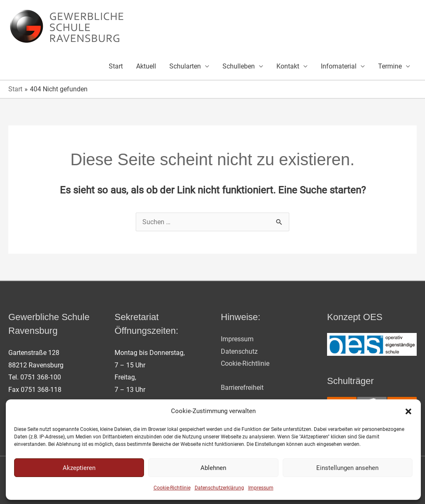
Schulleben (239, 66)
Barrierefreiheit (242, 388)
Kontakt (288, 66)
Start (116, 66)
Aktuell (146, 66)
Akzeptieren (79, 468)
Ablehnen (213, 468)
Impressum (261, 488)
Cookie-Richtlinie (172, 488)
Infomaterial (339, 66)
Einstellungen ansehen (347, 468)
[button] (408, 411)
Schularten (185, 66)
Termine (390, 66)
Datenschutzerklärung (219, 488)
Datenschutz (239, 351)
